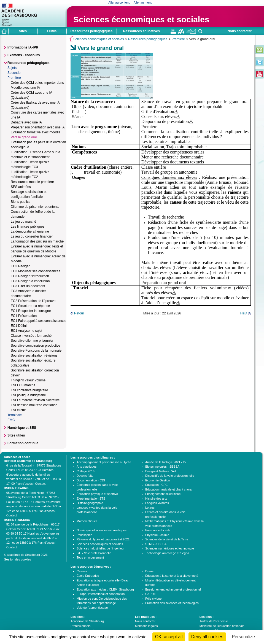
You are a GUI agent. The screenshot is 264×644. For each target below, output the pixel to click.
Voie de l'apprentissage (92, 608)
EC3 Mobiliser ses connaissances (35, 271)
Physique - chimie (157, 535)
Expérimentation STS (91, 499)
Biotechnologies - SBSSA (162, 467)
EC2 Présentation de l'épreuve (33, 301)
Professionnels (80, 626)
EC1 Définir (19, 326)
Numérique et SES (22, 428)
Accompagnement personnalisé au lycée (104, 462)
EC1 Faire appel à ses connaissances (38, 321)
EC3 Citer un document (28, 286)
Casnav (82, 571)
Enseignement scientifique (163, 494)
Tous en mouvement (90, 557)
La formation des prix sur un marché (37, 241)
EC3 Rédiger (20, 266)
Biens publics (21, 202)
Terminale (15, 415)
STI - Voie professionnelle (94, 553)
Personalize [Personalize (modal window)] (243, 637)
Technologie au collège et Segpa (167, 553)
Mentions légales (146, 626)
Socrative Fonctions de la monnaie (36, 351)
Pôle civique (153, 599)
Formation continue (23, 443)
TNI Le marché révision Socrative (35, 400)
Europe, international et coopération (101, 594)
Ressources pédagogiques (148, 39)
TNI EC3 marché (23, 385)
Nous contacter (240, 31)
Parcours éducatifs (158, 530)
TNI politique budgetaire (28, 395)
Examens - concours (24, 55)
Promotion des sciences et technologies (172, 603)
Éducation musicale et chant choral (169, 489)
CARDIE (151, 594)
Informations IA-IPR (23, 47)
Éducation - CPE (156, 485)
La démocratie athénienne (30, 231)
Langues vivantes (157, 503)
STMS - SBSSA (156, 544)
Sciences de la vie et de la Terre (167, 539)
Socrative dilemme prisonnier (32, 341)
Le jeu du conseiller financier (32, 236)
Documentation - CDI (91, 480)
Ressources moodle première (32, 182)
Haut (244, 313)
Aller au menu (143, 2)
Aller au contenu (119, 2)
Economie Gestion (158, 480)
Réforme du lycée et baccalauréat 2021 (103, 539)
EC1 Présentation (24, 316)
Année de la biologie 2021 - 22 (166, 462)
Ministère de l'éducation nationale (222, 626)
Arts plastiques (87, 467)
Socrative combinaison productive (35, 346)
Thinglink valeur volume (28, 380)
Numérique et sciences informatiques (102, 530)
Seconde (14, 73)
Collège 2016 (86, 471)
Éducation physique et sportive (97, 494)
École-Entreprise (88, 576)
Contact (40, 484)
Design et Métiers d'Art (161, 471)
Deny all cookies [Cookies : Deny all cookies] (207, 637)
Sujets (12, 68)
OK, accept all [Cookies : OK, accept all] (169, 637)
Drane (149, 571)
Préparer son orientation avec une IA (38, 127)
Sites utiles (16, 435)
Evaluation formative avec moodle (36, 132)
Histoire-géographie (90, 503)
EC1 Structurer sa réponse (30, 306)
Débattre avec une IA (26, 122)
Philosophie (84, 535)
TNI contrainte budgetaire (29, 390)
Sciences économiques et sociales (141, 19)
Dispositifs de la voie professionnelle (170, 476)
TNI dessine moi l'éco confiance (34, 405)
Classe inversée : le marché (31, 336)
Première (178, 39)
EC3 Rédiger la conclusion (30, 281)
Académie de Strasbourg (87, 621)
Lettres (150, 508)
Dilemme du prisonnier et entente (35, 207)
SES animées (21, 187)
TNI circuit (18, 410)
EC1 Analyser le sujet (26, 331)
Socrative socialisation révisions (34, 355)
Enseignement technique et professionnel (173, 589)
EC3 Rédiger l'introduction (30, 276)
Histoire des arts (156, 499)
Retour (79, 313)
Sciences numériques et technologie (170, 548)
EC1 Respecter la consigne (31, 311)
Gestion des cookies (17, 559)
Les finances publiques (28, 227)
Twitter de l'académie (214, 621)
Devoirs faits (85, 476)
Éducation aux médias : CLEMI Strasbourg (105, 589)
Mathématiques (87, 521)
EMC (11, 420)
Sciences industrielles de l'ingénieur (101, 548)
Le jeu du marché (24, 222)
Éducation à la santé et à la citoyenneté (172, 576)
